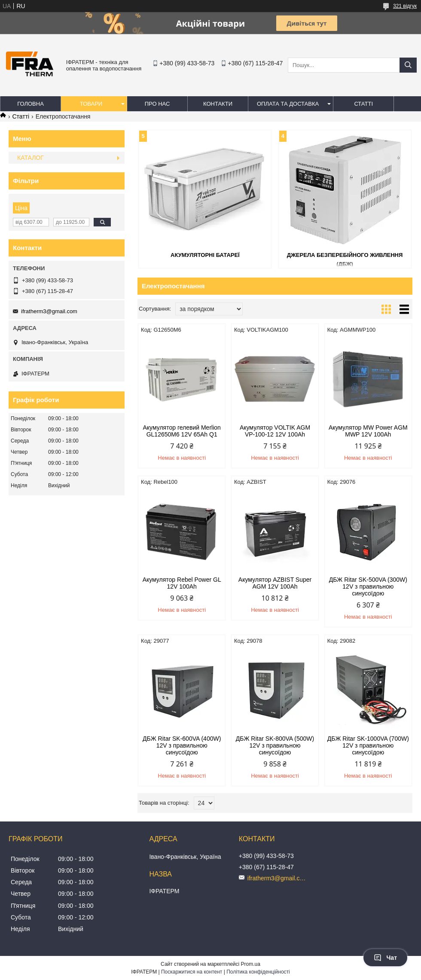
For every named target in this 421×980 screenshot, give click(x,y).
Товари (91, 104)
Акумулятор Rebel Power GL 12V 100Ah (182, 583)
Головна (31, 104)
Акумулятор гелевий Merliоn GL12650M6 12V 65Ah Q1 (182, 431)
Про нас (157, 104)
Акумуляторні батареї (205, 255)
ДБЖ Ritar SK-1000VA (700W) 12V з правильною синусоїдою (368, 745)
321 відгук (405, 6)
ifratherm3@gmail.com (49, 311)
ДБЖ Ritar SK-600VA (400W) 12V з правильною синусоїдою (182, 745)
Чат (385, 958)
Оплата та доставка (288, 104)
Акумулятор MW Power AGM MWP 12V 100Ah (368, 431)
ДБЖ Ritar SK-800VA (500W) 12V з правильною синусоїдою (275, 745)
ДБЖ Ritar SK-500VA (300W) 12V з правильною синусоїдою (368, 586)
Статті (363, 104)
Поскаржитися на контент (192, 972)
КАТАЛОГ (31, 158)
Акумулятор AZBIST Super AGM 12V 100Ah (275, 583)
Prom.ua (251, 964)
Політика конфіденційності (258, 972)
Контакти (218, 104)
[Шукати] (408, 65)
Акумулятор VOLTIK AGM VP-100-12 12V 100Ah (275, 431)
